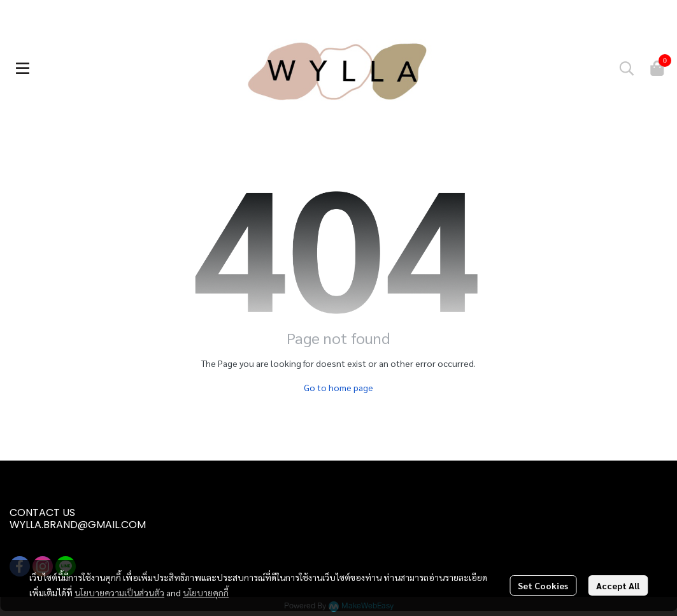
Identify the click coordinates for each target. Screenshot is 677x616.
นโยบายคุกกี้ (206, 592)
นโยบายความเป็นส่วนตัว (119, 592)
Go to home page (338, 387)
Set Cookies (543, 585)
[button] (627, 68)
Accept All (618, 585)
